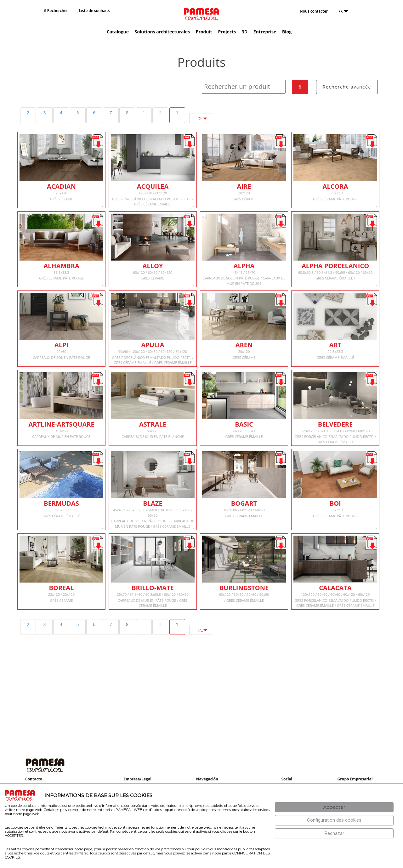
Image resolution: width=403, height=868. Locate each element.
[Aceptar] (334, 807)
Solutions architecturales (162, 32)
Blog (287, 32)
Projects (227, 32)
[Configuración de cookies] (334, 820)
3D (245, 32)
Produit (204, 32)
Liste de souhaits (93, 11)
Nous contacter (314, 11)
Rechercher (56, 11)
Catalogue (118, 32)
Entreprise (265, 32)
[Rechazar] (334, 834)
